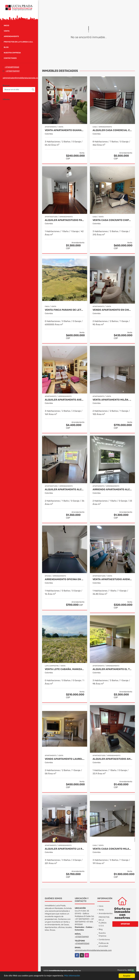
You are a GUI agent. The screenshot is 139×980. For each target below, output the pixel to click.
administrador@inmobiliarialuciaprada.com (21, 78)
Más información (72, 976)
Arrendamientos (106, 913)
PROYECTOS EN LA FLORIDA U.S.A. (18, 42)
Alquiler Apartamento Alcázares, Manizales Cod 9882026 (65, 490)
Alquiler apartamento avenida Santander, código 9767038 (65, 400)
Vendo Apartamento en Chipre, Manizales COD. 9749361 (112, 310)
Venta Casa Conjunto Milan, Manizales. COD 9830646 (112, 849)
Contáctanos (10, 58)
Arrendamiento (11, 36)
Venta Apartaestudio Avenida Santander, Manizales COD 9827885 (112, 579)
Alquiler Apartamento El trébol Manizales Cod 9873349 (112, 669)
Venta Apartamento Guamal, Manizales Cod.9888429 (65, 130)
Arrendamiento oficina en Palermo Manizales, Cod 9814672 (65, 579)
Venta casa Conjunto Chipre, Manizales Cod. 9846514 (112, 220)
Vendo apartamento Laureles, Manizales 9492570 (65, 759)
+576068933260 (12, 67)
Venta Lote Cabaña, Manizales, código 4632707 (65, 669)
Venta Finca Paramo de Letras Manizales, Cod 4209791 (65, 310)
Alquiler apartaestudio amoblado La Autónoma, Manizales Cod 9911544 (112, 759)
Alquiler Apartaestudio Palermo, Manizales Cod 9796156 (65, 220)
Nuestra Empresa (12, 53)
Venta (7, 31)
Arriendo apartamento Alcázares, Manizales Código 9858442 (112, 490)
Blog (6, 47)
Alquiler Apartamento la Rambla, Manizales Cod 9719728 (65, 849)
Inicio (6, 25)
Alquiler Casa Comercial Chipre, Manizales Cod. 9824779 (112, 130)
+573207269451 (13, 71)
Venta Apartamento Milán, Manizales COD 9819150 (112, 400)
